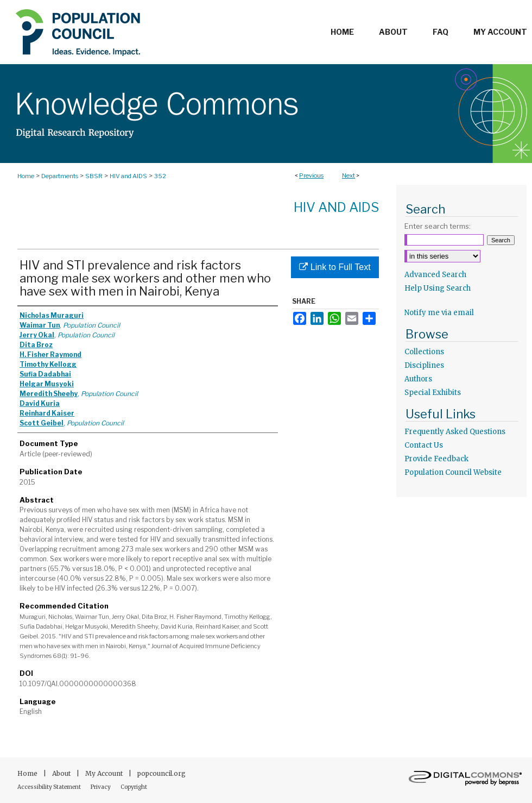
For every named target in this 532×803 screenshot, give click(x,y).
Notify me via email (439, 313)
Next (349, 175)
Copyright (134, 787)
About (62, 773)
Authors (418, 379)
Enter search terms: (438, 226)
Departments (60, 176)
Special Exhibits (433, 393)
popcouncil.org (161, 773)
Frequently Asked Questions (455, 432)
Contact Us (424, 445)
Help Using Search (438, 288)
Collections (424, 352)
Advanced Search (435, 275)
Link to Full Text (335, 267)
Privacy (101, 787)
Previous (311, 175)
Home (26, 176)
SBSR (94, 176)
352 (160, 176)
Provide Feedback (436, 459)
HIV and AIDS (128, 176)
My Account (105, 773)
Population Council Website (453, 472)
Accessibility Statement (50, 787)
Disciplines (424, 365)
